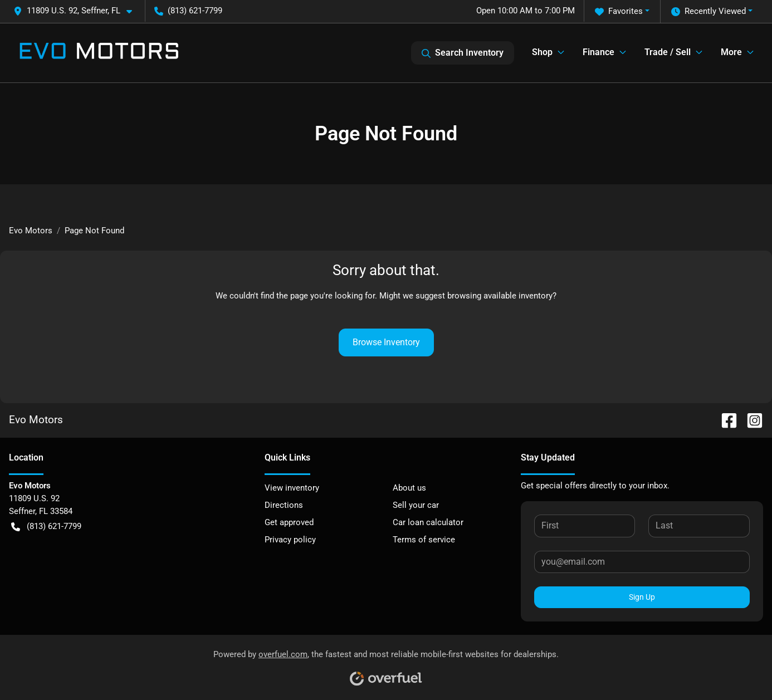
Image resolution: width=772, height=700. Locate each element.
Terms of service (424, 540)
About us (409, 488)
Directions (284, 505)
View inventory (292, 488)
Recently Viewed (709, 11)
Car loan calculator (428, 522)
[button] (77, 11)
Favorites (619, 11)
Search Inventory (463, 53)
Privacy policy (290, 540)
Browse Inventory (386, 342)
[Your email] (642, 562)
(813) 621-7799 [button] (188, 11)
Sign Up (642, 597)
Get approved (289, 522)
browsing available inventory (500, 296)
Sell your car (416, 505)
